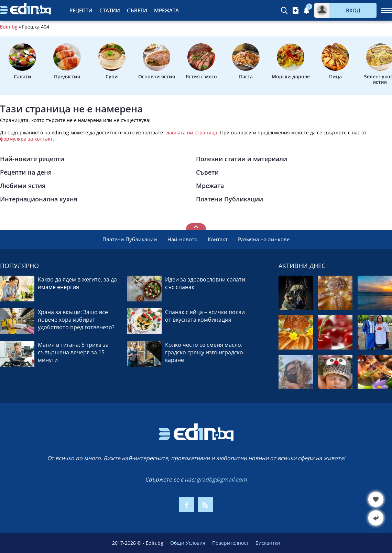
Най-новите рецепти (32, 159)
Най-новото (182, 239)
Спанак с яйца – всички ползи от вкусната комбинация (205, 316)
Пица (335, 62)
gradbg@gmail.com (222, 479)
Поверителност (230, 543)
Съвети (137, 10)
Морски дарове (291, 62)
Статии (110, 10)
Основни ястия (157, 62)
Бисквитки (268, 543)
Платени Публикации (230, 199)
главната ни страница (191, 132)
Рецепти (81, 10)
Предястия (67, 62)
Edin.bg (9, 27)
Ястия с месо (201, 62)
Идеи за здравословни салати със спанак (205, 283)
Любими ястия (23, 186)
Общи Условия (188, 543)
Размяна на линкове (264, 239)
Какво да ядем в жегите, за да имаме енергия (77, 283)
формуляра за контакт (26, 139)
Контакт (218, 239)
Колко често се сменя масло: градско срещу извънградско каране (204, 352)
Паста (246, 62)
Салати (22, 62)
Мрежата (166, 10)
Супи (112, 62)
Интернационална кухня (39, 199)
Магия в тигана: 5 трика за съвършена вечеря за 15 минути (73, 352)
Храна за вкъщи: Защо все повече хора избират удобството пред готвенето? (76, 320)
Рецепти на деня (26, 172)
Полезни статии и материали (242, 159)
